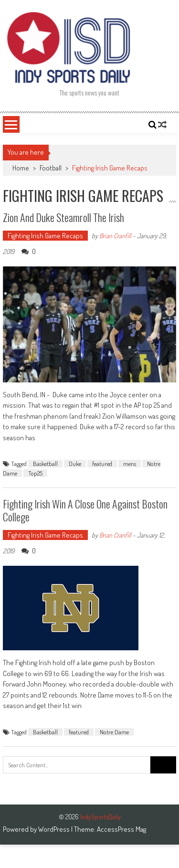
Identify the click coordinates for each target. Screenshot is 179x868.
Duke (75, 464)
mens (130, 464)
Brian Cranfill (115, 236)
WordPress (55, 829)
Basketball (45, 464)
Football (51, 168)
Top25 (35, 473)
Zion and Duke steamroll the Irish (63, 217)
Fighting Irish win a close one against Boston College (85, 510)
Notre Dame (114, 732)
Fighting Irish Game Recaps (45, 236)
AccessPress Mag (121, 829)
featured (102, 464)
